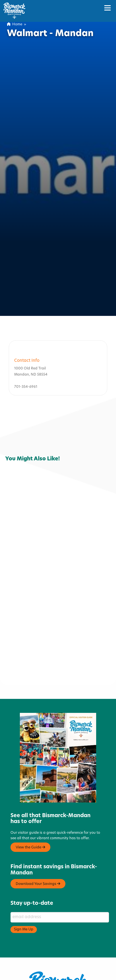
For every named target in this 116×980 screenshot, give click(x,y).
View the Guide (30, 811)
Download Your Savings (38, 848)
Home (15, 24)
